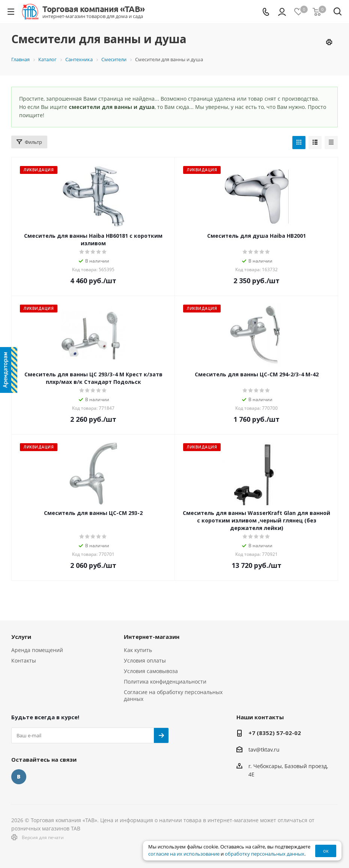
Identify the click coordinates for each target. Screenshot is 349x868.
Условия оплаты (145, 660)
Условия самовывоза (151, 671)
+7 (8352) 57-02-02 (275, 733)
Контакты (24, 660)
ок (326, 851)
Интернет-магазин (152, 637)
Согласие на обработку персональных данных (173, 695)
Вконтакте (19, 777)
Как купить (138, 650)
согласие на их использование (184, 854)
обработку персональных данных (265, 854)
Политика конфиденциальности (165, 682)
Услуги (21, 637)
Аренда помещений (37, 650)
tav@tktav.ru (264, 749)
